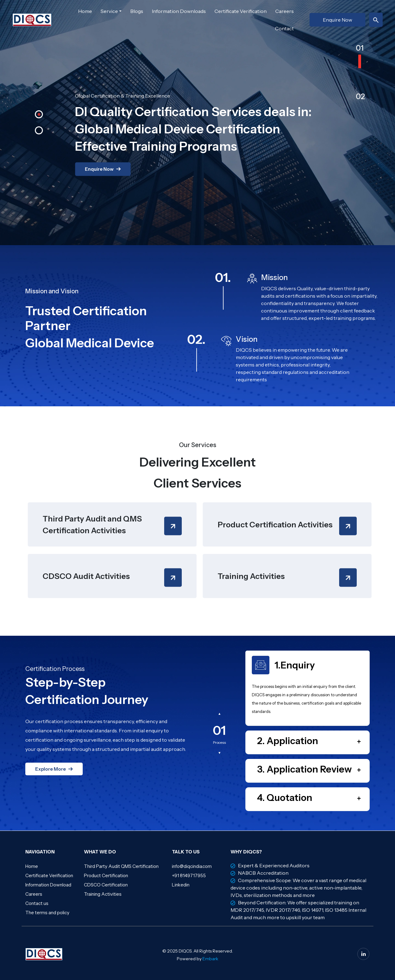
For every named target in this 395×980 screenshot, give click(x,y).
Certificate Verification (241, 11)
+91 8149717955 (189, 875)
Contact (284, 28)
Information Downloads (179, 11)
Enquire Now (337, 20)
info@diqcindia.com (192, 866)
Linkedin (181, 885)
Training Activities (103, 894)
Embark (210, 959)
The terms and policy (47, 913)
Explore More (50, 769)
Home (85, 11)
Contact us (37, 903)
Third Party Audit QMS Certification (121, 866)
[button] (42, 117)
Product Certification (106, 875)
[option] (197, 126)
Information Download (48, 885)
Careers (285, 11)
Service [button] (109, 11)
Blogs (137, 11)
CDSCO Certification (106, 885)
